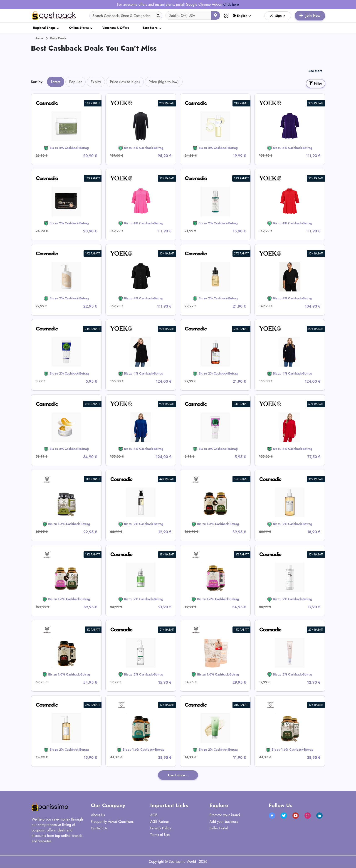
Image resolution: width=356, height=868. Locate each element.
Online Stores (79, 28)
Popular (76, 82)
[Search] (126, 16)
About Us (98, 815)
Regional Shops (44, 28)
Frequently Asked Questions (112, 822)
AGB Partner (160, 822)
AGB (154, 815)
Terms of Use (160, 835)
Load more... (178, 775)
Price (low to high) (125, 82)
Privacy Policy (161, 828)
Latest (56, 82)
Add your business (224, 822)
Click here (231, 4)
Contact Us (99, 828)
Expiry (96, 82)
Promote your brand (225, 815)
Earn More (150, 28)
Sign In (278, 16)
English (240, 16)
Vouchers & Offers (116, 28)
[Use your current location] (215, 15)
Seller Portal (219, 828)
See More (315, 71)
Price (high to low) (164, 82)
